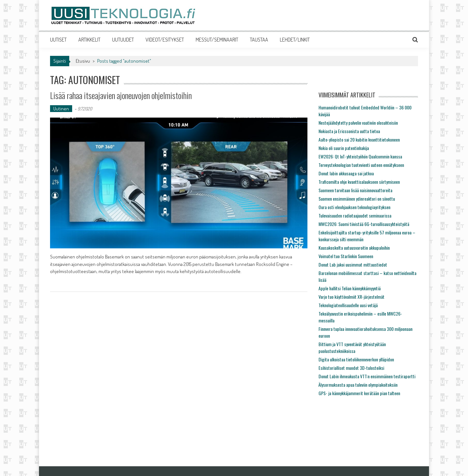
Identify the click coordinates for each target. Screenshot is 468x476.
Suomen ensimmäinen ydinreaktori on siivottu (357, 199)
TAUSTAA (259, 40)
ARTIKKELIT (89, 40)
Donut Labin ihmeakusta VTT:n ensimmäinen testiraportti (367, 376)
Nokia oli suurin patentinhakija (344, 148)
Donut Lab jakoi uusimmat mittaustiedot (353, 264)
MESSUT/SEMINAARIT (217, 40)
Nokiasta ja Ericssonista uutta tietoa (349, 131)
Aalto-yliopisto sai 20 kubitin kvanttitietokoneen (359, 139)
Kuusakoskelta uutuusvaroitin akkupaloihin (354, 248)
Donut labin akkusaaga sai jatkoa (346, 173)
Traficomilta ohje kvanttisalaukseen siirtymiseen (359, 182)
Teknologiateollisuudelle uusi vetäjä (348, 305)
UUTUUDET (123, 40)
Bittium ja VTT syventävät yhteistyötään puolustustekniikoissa (352, 347)
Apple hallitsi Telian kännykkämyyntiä (350, 288)
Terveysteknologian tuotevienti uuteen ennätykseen (361, 165)
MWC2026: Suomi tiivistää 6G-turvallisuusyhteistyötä (364, 224)
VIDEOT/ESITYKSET (165, 40)
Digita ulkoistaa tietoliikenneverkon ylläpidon (356, 359)
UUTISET (58, 40)
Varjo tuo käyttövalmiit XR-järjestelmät (351, 297)
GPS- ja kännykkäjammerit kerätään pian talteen (359, 393)
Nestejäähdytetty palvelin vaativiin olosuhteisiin (358, 123)
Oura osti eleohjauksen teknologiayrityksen (354, 207)
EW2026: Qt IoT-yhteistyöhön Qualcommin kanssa (360, 156)
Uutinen (61, 109)
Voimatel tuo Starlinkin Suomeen (346, 256)
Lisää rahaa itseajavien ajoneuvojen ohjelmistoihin (121, 95)
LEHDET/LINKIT (295, 40)
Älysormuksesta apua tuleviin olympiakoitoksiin (358, 385)
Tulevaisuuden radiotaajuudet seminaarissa (355, 215)
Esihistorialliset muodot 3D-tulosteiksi (351, 368)
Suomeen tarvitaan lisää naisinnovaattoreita (355, 190)
